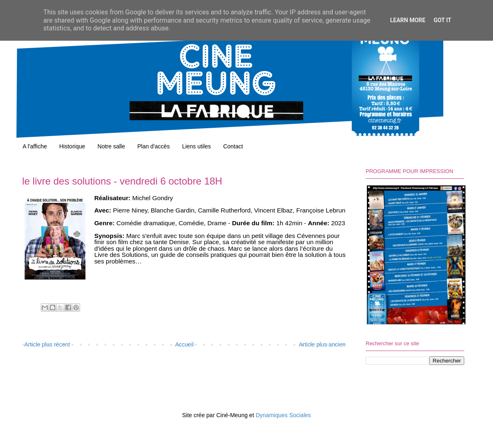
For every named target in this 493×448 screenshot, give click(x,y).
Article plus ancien (322, 344)
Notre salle (111, 146)
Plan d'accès (153, 146)
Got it (442, 20)
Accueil (184, 344)
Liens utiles (196, 146)
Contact (233, 146)
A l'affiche (35, 146)
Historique (72, 146)
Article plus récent (47, 344)
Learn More (408, 20)
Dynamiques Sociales (283, 415)
